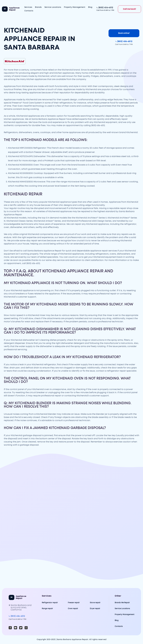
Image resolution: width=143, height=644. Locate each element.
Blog (90, 7)
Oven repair (73, 609)
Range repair (47, 609)
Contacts (29, 11)
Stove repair (95, 603)
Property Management (75, 7)
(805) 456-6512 (106, 8)
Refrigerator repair (50, 603)
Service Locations (53, 7)
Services (28, 7)
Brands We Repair (122, 603)
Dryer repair (95, 609)
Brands (38, 7)
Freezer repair (74, 603)
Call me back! (129, 9)
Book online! (124, 33)
